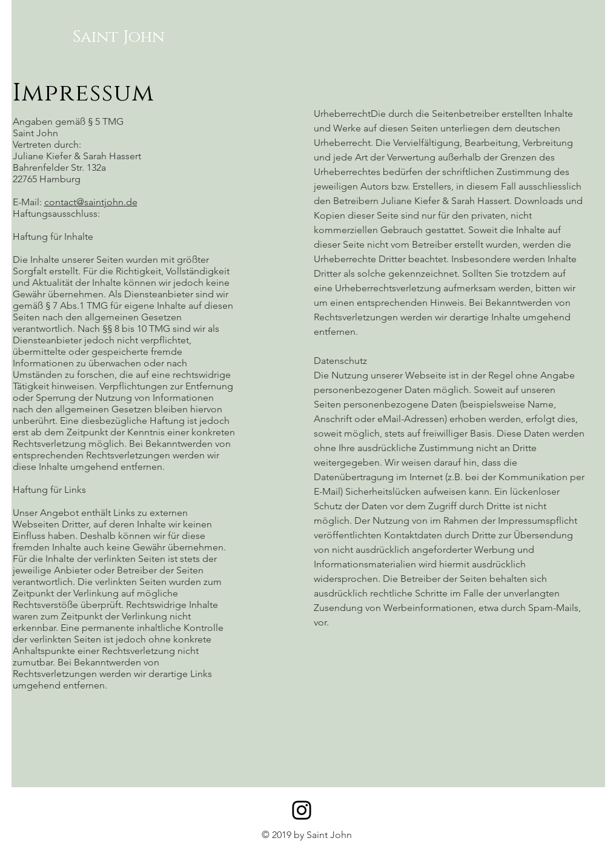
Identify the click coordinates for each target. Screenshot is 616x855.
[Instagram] (302, 810)
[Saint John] (119, 38)
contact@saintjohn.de (91, 202)
